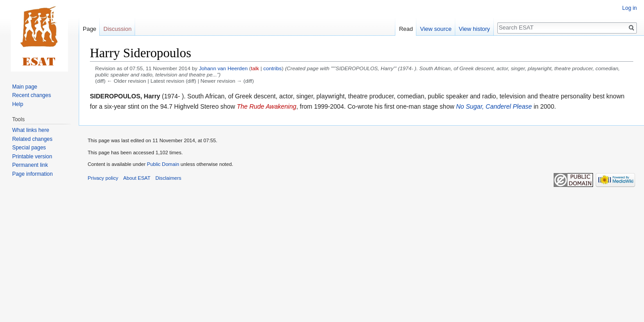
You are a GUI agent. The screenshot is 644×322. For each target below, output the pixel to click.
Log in (629, 8)
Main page (25, 87)
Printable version (32, 157)
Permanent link (30, 165)
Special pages (29, 148)
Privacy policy (103, 178)
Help (18, 104)
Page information (32, 174)
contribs (273, 68)
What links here (31, 130)
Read (406, 29)
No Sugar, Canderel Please (494, 106)
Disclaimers (169, 178)
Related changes (32, 139)
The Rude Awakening (266, 106)
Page (89, 29)
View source (436, 29)
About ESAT (137, 178)
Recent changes (32, 95)
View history (475, 29)
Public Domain (163, 164)
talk (255, 68)
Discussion (117, 29)
